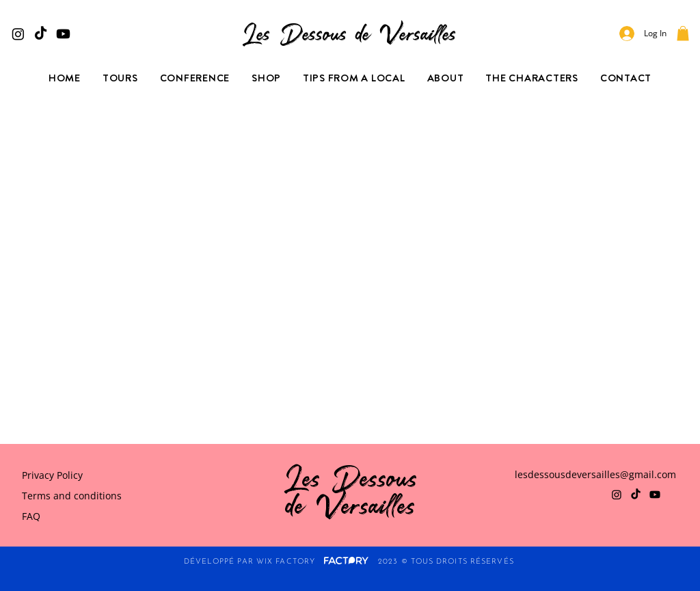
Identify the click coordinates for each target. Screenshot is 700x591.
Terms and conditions (72, 496)
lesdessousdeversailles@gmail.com (595, 474)
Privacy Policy (52, 475)
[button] (683, 34)
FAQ (31, 516)
